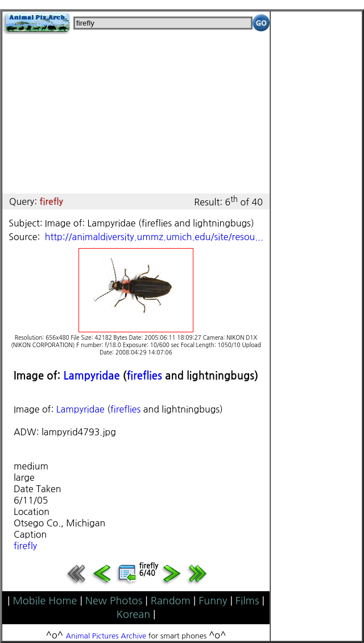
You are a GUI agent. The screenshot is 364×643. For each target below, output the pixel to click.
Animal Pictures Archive (106, 636)
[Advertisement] (136, 114)
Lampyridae (91, 376)
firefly (25, 546)
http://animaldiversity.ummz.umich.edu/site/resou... (154, 237)
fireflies (144, 376)
